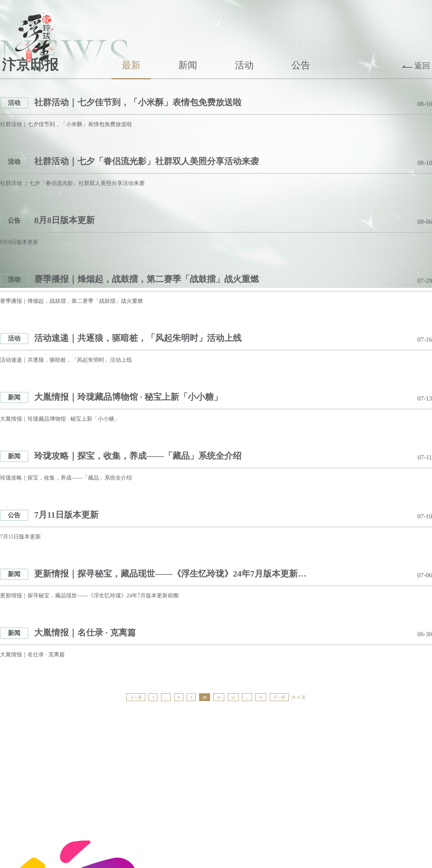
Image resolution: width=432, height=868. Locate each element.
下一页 (279, 697)
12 (233, 697)
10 (205, 697)
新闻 (188, 65)
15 (261, 697)
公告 (301, 65)
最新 (131, 65)
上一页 (136, 697)
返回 (422, 66)
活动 (244, 65)
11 (219, 697)
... (166, 697)
